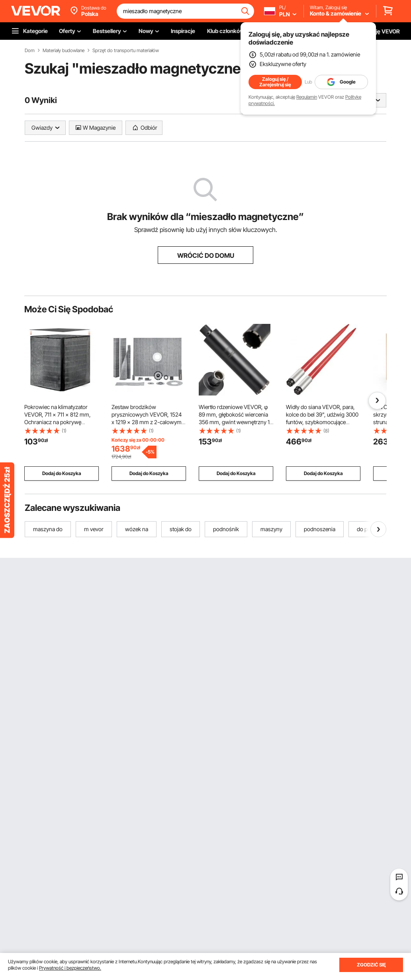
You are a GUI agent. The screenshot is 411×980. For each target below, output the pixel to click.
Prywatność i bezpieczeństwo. (70, 968)
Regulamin (307, 97)
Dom (30, 51)
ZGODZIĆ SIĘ (371, 965)
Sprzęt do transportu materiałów (126, 51)
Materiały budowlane (64, 51)
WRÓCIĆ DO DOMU (206, 255)
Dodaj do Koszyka (62, 473)
